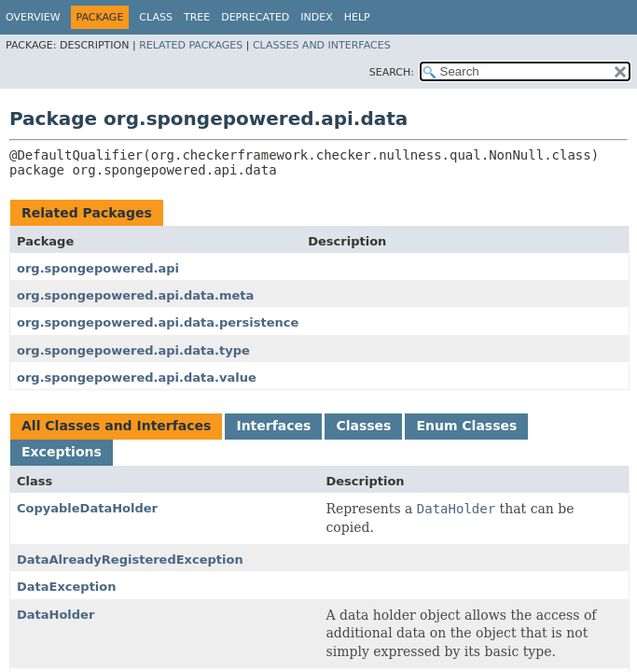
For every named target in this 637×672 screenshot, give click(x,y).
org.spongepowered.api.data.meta (135, 295)
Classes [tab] (363, 426)
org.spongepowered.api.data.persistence (158, 322)
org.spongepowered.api (98, 268)
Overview (33, 17)
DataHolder (55, 615)
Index (316, 17)
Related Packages (191, 45)
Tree (197, 17)
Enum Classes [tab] (466, 426)
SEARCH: (392, 72)
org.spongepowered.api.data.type (133, 350)
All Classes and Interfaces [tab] (116, 426)
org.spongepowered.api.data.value (137, 378)
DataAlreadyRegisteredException (130, 560)
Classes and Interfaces (322, 45)
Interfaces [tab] (273, 426)
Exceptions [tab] (62, 452)
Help (357, 17)
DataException (67, 587)
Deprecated (255, 17)
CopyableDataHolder (87, 508)
